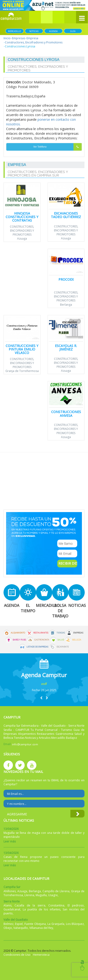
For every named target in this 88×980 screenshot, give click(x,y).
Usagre (53, 895)
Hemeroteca (41, 955)
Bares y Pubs (19, 640)
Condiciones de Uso (17, 955)
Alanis (8, 905)
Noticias (34, 31)
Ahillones (10, 891)
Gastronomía (42, 640)
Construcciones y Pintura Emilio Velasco (22, 349)
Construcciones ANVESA (66, 414)
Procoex (66, 279)
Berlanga (66, 305)
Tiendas (61, 633)
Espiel (19, 924)
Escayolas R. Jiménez (66, 347)
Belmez (8, 924)
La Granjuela (56, 924)
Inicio (7, 38)
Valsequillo (21, 928)
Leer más (10, 841)
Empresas (19, 38)
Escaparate (63, 647)
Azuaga (22, 239)
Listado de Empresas (37, 647)
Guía (73, 31)
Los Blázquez (75, 924)
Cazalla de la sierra (30, 905)
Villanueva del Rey (41, 928)
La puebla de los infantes (42, 909)
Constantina (56, 905)
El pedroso (76, 905)
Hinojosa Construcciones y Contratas (22, 217)
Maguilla (41, 895)
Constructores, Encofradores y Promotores (34, 42)
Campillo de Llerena (56, 891)
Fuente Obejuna (35, 924)
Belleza (77, 640)
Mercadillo (14, 31)
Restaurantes (41, 633)
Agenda (53, 31)
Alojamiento (18, 633)
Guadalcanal (12, 909)
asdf (44, 684)
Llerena (29, 895)
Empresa (32, 38)
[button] (47, 17)
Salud (61, 640)
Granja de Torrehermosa (22, 371)
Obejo (8, 928)
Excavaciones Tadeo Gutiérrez (66, 215)
